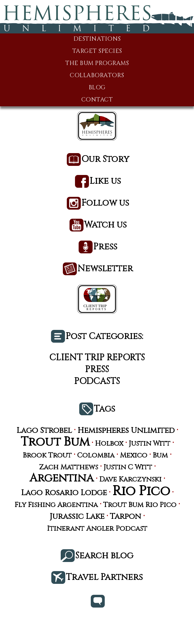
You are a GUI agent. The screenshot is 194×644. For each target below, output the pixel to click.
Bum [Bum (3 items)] (160, 456)
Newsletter (105, 269)
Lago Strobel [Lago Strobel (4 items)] (44, 431)
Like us (105, 182)
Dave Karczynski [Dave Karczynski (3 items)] (130, 480)
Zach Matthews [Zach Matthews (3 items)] (68, 467)
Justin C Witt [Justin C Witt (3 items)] (128, 467)
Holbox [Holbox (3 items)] (109, 444)
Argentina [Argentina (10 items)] (62, 478)
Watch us (105, 225)
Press (105, 247)
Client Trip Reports (97, 358)
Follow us (105, 203)
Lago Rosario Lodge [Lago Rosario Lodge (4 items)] (64, 493)
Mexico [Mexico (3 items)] (134, 456)
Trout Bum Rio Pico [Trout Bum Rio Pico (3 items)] (140, 505)
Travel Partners (104, 578)
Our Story (105, 160)
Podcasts (97, 381)
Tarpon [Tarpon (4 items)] (126, 517)
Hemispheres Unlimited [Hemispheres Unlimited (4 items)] (126, 431)
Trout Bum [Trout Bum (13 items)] (55, 442)
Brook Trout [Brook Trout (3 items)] (47, 456)
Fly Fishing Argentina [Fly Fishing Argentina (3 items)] (56, 505)
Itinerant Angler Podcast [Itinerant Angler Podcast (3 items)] (97, 529)
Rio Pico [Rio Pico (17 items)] (141, 491)
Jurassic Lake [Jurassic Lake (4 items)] (77, 517)
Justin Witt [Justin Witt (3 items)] (150, 444)
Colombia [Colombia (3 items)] (96, 456)
